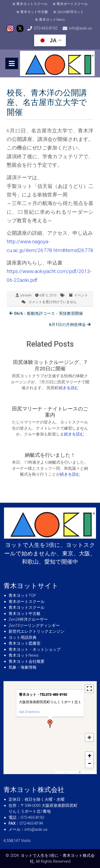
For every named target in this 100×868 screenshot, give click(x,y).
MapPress (61, 772)
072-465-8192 (46, 28)
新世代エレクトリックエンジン (37, 631)
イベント (81, 295)
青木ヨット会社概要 (27, 661)
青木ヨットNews (52, 20)
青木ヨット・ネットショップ (35, 649)
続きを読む (69, 388)
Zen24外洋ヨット (70, 12)
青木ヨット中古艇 (34, 12)
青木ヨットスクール (32, 4)
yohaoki (26, 295)
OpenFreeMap (72, 772)
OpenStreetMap (88, 772)
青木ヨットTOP (22, 596)
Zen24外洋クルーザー (28, 619)
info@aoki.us (81, 28)
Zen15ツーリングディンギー (34, 626)
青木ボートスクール (72, 4)
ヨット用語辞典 (23, 638)
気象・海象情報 (23, 667)
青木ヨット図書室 (25, 643)
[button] (50, 724)
